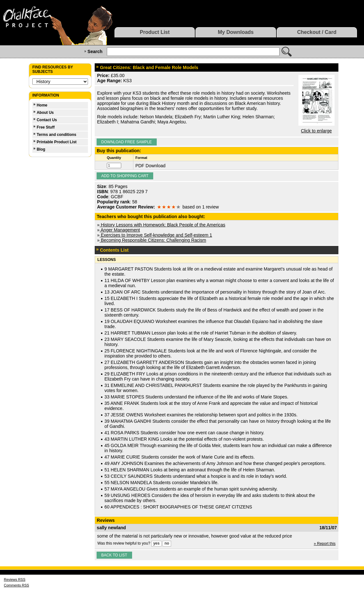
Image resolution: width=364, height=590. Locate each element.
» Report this (325, 544)
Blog (41, 149)
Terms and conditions (57, 135)
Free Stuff (46, 127)
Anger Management (120, 230)
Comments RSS (16, 585)
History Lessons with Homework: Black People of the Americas (162, 225)
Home (42, 105)
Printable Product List (57, 142)
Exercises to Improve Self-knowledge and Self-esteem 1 (156, 235)
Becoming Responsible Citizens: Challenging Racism (153, 240)
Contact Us (47, 120)
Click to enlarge (317, 131)
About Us (45, 113)
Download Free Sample (127, 142)
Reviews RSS (15, 579)
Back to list (114, 555)
